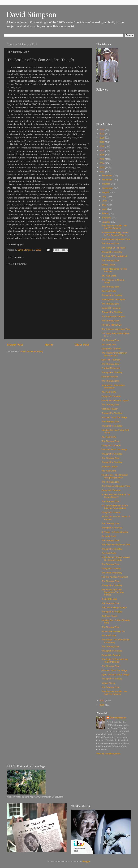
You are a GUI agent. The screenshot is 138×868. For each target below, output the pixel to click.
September (108, 188)
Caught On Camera (111, 308)
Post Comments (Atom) (32, 351)
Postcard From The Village (114, 417)
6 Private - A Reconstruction (115, 532)
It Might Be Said (109, 599)
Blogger (86, 861)
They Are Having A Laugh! (114, 607)
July (104, 196)
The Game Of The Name (114, 248)
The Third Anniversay (112, 573)
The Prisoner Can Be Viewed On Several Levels (116, 559)
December (108, 175)
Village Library (109, 265)
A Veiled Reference (111, 368)
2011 (102, 700)
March (106, 213)
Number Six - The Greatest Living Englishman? (115, 476)
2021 (102, 134)
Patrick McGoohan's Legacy (115, 400)
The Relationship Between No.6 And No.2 (114, 354)
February (107, 218)
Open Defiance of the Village (116, 675)
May (105, 205)
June (105, 201)
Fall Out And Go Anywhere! (115, 577)
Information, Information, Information (113, 386)
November (108, 180)
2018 (102, 146)
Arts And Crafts (109, 276)
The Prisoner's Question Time (116, 239)
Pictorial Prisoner (110, 377)
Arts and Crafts (109, 344)
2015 (102, 159)
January (106, 222)
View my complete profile (108, 754)
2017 (102, 150)
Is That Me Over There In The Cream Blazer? (116, 496)
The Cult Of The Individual (114, 256)
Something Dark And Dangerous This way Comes (113, 592)
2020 (102, 138)
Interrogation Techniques (114, 299)
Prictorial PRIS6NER (112, 325)
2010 (102, 705)
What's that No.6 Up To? (113, 631)
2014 (102, 163)
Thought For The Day (112, 252)
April (105, 209)
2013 (102, 167)
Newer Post (15, 345)
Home (49, 345)
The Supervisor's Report (113, 316)
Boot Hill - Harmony (111, 360)
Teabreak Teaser (110, 409)
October (106, 184)
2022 (102, 129)
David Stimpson (31, 14)
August (106, 192)
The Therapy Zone (111, 243)
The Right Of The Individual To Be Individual (115, 661)
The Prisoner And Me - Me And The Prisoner (114, 227)
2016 (102, 155)
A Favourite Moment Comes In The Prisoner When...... (115, 234)
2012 (102, 172)
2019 (102, 142)
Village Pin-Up (109, 683)
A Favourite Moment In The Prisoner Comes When (115, 507)
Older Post (82, 345)
